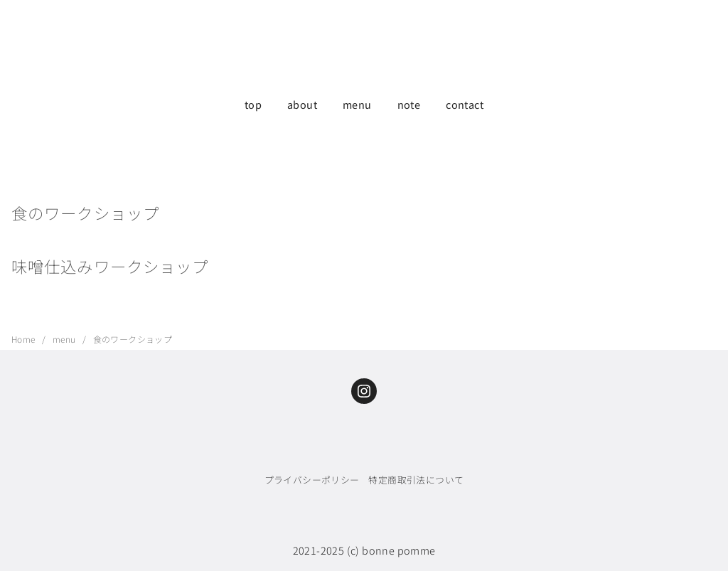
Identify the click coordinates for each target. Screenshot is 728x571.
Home (25, 339)
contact (465, 104)
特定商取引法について (416, 480)
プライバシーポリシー (312, 480)
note (409, 104)
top (253, 104)
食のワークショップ (133, 339)
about (302, 104)
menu (357, 104)
